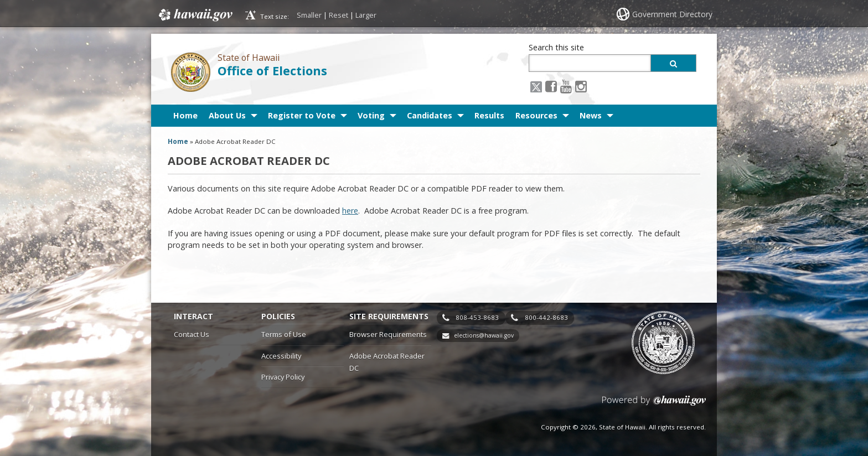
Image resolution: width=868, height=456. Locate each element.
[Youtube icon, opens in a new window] (566, 86)
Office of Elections (272, 71)
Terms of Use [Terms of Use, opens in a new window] (284, 334)
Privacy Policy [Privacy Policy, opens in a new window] (283, 377)
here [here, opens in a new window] (350, 211)
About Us (227, 115)
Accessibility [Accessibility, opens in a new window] (281, 356)
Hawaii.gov (195, 15)
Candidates (430, 115)
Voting (371, 115)
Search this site (556, 47)
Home (185, 115)
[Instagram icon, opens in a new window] (581, 86)
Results (489, 115)
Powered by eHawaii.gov (654, 405)
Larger (366, 15)
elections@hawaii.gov (484, 335)
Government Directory (672, 14)
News (591, 115)
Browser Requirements (388, 334)
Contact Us (192, 334)
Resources (536, 115)
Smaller (309, 15)
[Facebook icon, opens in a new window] (551, 86)
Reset (339, 15)
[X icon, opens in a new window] (536, 86)
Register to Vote (302, 115)
